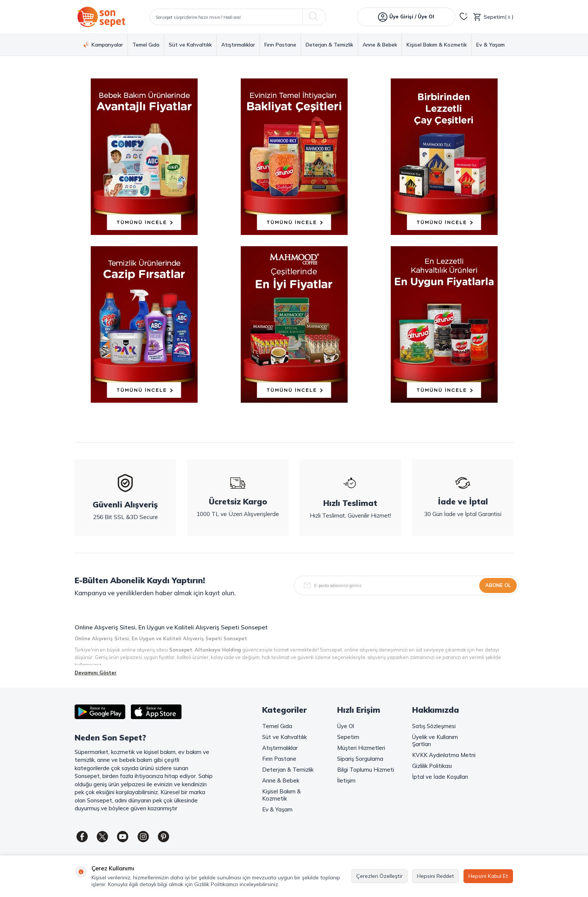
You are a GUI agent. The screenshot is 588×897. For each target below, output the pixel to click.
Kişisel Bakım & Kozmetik (437, 45)
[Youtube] (123, 837)
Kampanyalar (103, 45)
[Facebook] (82, 837)
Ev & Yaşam (490, 45)
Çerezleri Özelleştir (379, 876)
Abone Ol (498, 585)
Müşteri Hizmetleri (361, 748)
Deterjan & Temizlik (329, 45)
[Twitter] (103, 837)
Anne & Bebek (380, 45)
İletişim (346, 780)
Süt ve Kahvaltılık (190, 45)
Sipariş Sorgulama (360, 759)
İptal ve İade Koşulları (440, 777)
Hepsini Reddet (436, 876)
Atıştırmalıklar (238, 45)
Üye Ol (346, 726)
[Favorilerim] (464, 17)
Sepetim (348, 737)
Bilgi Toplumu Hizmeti (366, 770)
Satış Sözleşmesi (434, 726)
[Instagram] (144, 837)
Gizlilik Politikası (432, 766)
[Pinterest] (165, 837)
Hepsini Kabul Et (488, 876)
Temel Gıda (146, 45)
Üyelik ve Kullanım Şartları (435, 740)
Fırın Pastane (280, 45)
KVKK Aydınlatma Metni (444, 755)
